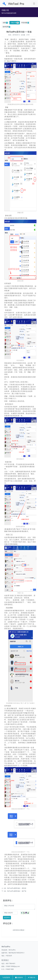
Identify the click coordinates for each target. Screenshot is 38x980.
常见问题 (25, 23)
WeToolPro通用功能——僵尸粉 (17, 891)
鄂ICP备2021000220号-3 (16, 953)
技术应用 (6, 27)
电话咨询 (6, 977)
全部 (5, 23)
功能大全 (32, 977)
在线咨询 (19, 977)
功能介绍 (15, 23)
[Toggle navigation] (34, 4)
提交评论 (7, 917)
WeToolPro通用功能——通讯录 (17, 888)
